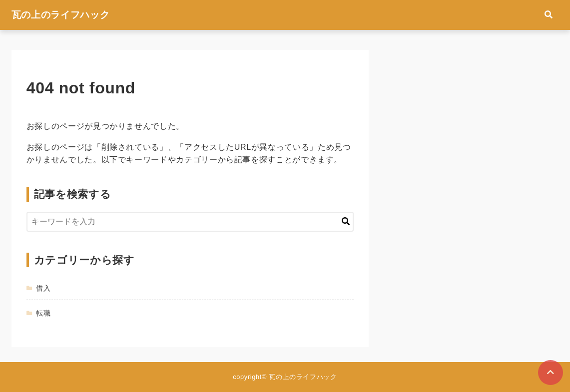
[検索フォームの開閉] (549, 15)
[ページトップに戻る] (551, 373)
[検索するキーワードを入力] (190, 222)
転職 (43, 313)
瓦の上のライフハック (60, 15)
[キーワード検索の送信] (346, 222)
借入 (43, 288)
